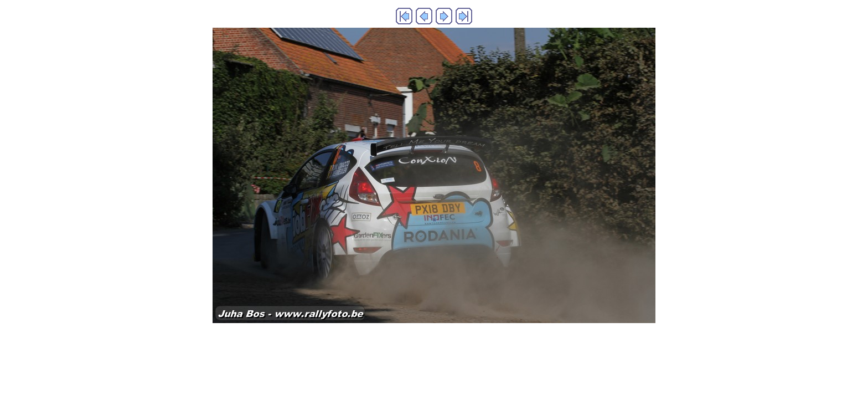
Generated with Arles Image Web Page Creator (434, 346)
